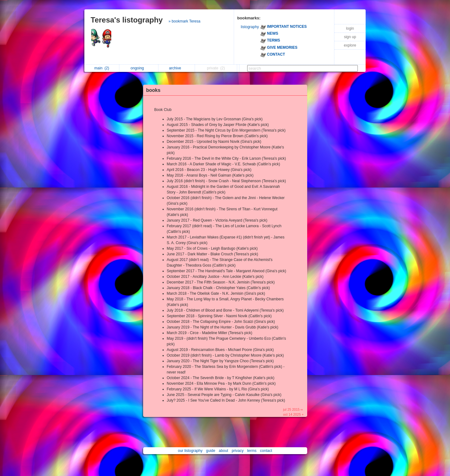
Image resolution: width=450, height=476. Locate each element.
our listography (190, 451)
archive (177, 68)
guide (210, 451)
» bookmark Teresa (184, 21)
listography (250, 27)
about (223, 451)
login (350, 28)
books (153, 90)
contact (266, 451)
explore (350, 45)
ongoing (139, 68)
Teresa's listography (127, 20)
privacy (237, 451)
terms (252, 451)
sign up (350, 37)
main (102, 68)
